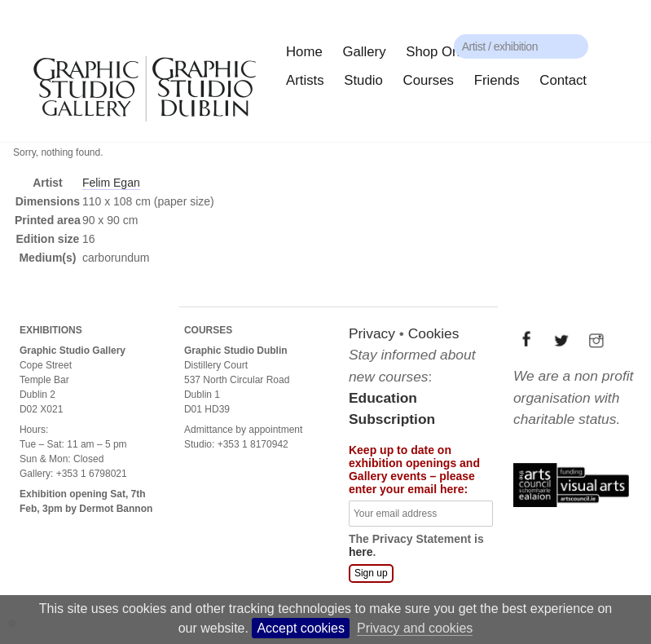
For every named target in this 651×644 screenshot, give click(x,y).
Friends (497, 80)
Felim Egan (111, 183)
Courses (429, 80)
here (361, 552)
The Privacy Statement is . (416, 545)
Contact (563, 80)
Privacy (372, 333)
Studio (363, 80)
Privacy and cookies (415, 628)
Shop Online (443, 52)
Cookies (434, 333)
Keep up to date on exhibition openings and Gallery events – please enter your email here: (414, 470)
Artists (305, 80)
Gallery (364, 52)
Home (304, 52)
